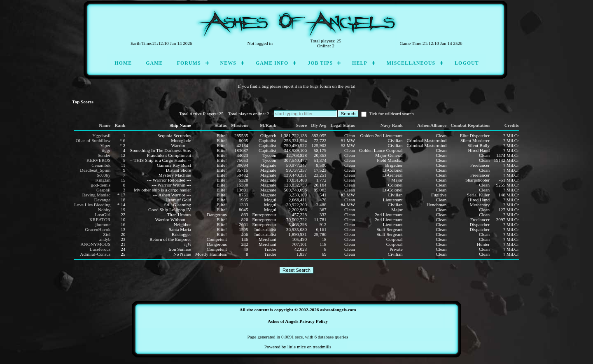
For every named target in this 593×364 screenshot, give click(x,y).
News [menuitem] (228, 63)
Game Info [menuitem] (272, 63)
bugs (314, 86)
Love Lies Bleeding (92, 205)
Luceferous (100, 249)
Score (302, 125)
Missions (240, 125)
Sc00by (104, 175)
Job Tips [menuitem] (320, 63)
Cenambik (101, 165)
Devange (103, 200)
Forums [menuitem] (189, 63)
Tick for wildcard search (388, 114)
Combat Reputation (470, 125)
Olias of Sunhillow (93, 140)
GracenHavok (98, 229)
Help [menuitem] (360, 63)
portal (350, 86)
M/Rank (268, 125)
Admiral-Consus (95, 254)
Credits (512, 125)
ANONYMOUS (96, 244)
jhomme (103, 224)
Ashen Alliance (432, 125)
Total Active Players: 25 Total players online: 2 (226, 114)
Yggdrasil (101, 135)
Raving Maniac (97, 195)
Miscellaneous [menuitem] (411, 63)
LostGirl (103, 215)
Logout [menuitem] (467, 63)
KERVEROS (98, 160)
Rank (120, 125)
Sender (104, 155)
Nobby (104, 210)
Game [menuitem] (154, 63)
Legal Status (343, 125)
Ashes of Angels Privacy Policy (298, 321)
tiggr (106, 150)
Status (221, 125)
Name (105, 125)
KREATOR (100, 219)
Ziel (107, 234)
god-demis (101, 185)
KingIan (103, 180)
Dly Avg (319, 125)
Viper (105, 145)
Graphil (103, 190)
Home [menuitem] (123, 63)
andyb (105, 239)
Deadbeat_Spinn (95, 170)
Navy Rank (392, 125)
